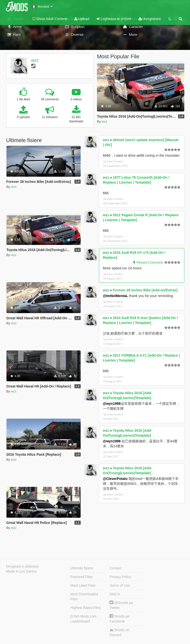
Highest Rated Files (86, 608)
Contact (116, 568)
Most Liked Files (83, 585)
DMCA (115, 594)
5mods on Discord (119, 632)
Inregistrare (150, 19)
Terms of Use (120, 585)
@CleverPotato (115, 479)
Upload (82, 19)
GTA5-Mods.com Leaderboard (83, 619)
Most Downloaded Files (84, 597)
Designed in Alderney (23, 566)
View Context (113, 161)
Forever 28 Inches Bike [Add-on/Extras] (145, 290)
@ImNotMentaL (116, 296)
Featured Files (82, 577)
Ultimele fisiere (82, 568)
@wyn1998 (112, 404)
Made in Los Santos (22, 571)
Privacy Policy (120, 577)
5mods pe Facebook (119, 619)
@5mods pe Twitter (121, 605)
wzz (35, 60)
